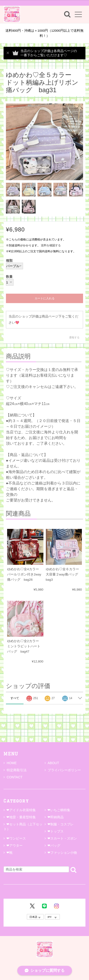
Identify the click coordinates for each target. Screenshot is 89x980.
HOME (10, 763)
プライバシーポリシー (63, 770)
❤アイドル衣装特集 (21, 810)
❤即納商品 (56, 817)
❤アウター (14, 845)
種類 (9, 261)
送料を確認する (51, 245)
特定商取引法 (15, 770)
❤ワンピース (16, 838)
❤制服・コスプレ (61, 824)
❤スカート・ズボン (62, 838)
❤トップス (56, 831)
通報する (74, 337)
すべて (15, 698)
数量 (9, 277)
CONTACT (13, 777)
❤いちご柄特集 (59, 810)
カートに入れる (45, 298)
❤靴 (11, 853)
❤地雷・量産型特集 (21, 817)
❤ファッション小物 (62, 853)
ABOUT (52, 763)
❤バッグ (54, 845)
